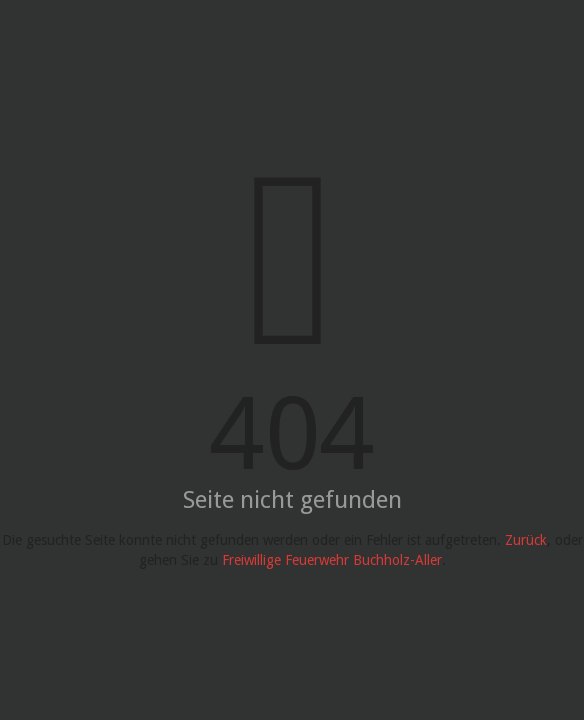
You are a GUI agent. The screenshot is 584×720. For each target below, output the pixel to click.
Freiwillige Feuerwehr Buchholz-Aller (332, 560)
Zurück (526, 540)
